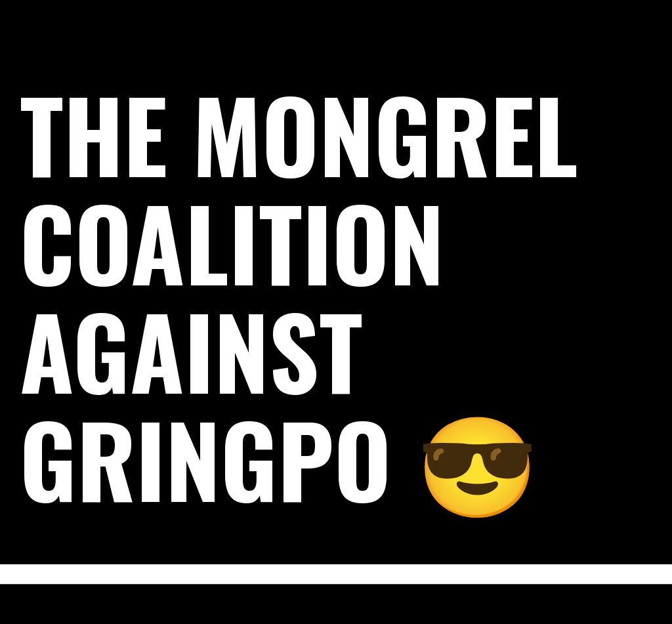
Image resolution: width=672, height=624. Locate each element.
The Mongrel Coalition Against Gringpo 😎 (299, 295)
